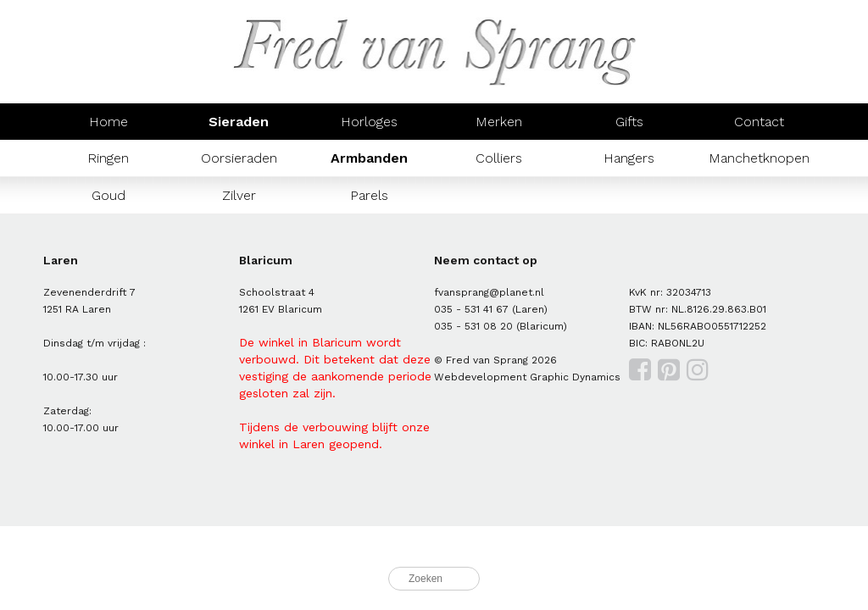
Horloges (369, 122)
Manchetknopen (759, 158)
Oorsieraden (239, 158)
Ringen (108, 158)
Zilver (239, 195)
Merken (499, 122)
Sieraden (239, 122)
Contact (759, 122)
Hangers (629, 158)
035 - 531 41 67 (471, 309)
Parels (369, 195)
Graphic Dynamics (575, 377)
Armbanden (369, 158)
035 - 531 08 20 (473, 326)
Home (108, 122)
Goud (108, 195)
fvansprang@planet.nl (489, 292)
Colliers (499, 158)
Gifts (629, 122)
